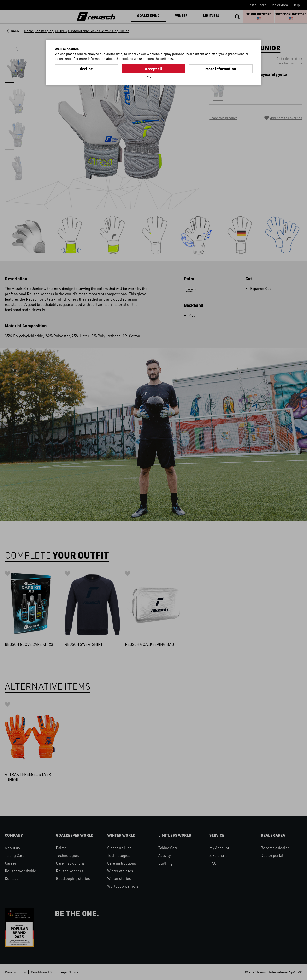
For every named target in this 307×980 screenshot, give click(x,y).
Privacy (146, 76)
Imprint (161, 76)
